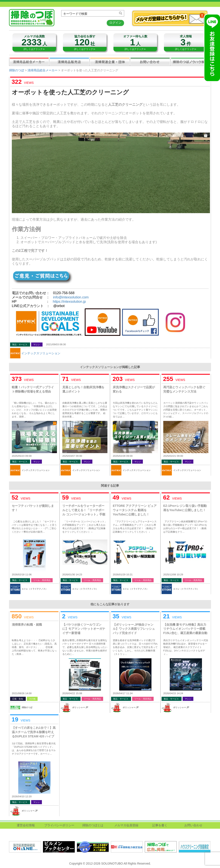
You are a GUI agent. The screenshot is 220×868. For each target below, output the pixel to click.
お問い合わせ (150, 61)
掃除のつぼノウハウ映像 (191, 61)
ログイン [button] (115, 23)
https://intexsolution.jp (69, 302)
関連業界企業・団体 (110, 61)
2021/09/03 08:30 (56, 344)
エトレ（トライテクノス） (35, 589)
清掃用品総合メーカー (29, 61)
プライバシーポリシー (59, 825)
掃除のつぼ (17, 70)
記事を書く (160, 825)
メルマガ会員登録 (126, 825)
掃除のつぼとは (93, 825)
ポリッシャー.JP (80, 707)
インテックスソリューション (41, 353)
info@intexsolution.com (71, 297)
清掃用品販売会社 (69, 61)
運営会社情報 (26, 825)
